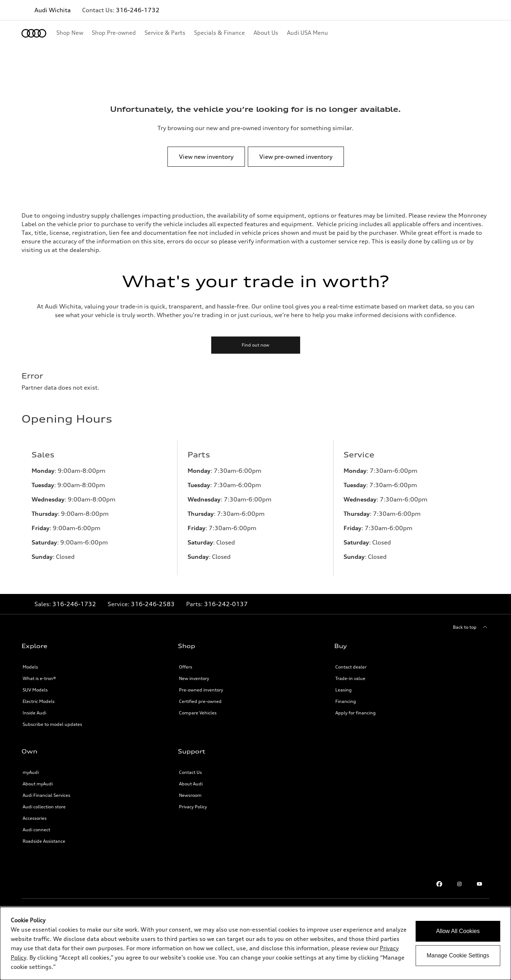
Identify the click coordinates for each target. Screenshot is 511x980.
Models (30, 667)
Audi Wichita (53, 10)
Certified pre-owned (200, 701)
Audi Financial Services (46, 795)
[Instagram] (459, 884)
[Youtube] (479, 884)
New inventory (194, 678)
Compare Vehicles (198, 713)
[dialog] (255, 943)
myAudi (31, 772)
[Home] (34, 33)
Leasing (344, 690)
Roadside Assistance (44, 841)
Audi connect (36, 830)
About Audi (191, 784)
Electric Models (39, 701)
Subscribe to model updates (52, 724)
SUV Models (35, 690)
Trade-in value (350, 678)
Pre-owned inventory (201, 690)
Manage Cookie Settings (458, 955)
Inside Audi (34, 713)
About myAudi (38, 784)
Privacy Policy (193, 807)
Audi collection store (44, 807)
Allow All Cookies (458, 931)
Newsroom (190, 795)
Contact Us (190, 772)
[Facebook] (439, 884)
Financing (346, 701)
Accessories (35, 818)
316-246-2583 (153, 604)
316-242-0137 (226, 604)
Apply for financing (356, 713)
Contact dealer (351, 667)
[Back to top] (471, 627)
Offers (186, 667)
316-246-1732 (138, 10)
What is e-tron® (39, 678)
